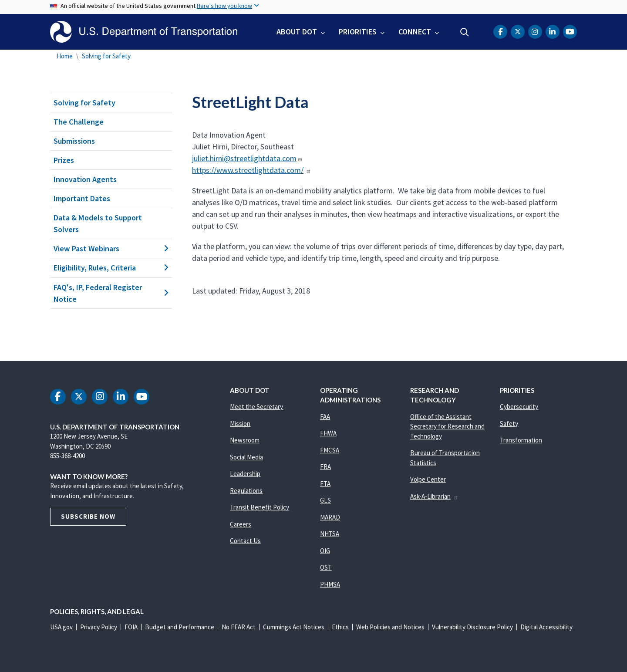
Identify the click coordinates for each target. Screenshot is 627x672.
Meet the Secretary (256, 407)
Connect (415, 32)
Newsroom (245, 440)
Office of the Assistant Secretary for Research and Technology (447, 426)
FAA (325, 417)
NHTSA (330, 534)
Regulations (246, 491)
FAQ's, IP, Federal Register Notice (111, 293)
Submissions (74, 141)
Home (65, 56)
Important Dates (82, 198)
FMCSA (330, 450)
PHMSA (330, 584)
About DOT (297, 32)
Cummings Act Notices (294, 627)
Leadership (245, 474)
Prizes (64, 160)
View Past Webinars (111, 248)
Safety (509, 424)
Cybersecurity (519, 407)
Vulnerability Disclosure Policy (472, 627)
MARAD (330, 517)
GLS (325, 500)
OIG (325, 551)
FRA (325, 467)
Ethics (340, 627)
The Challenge (79, 122)
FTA (325, 484)
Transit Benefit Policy (260, 507)
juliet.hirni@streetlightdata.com (247, 158)
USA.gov (61, 627)
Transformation (521, 440)
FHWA (328, 433)
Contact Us (245, 541)
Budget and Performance (180, 627)
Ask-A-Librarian (434, 496)
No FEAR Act (239, 627)
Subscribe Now (88, 516)
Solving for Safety (106, 56)
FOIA (131, 627)
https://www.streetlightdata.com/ (252, 170)
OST (326, 567)
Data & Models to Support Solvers (98, 223)
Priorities (358, 32)
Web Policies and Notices (390, 627)
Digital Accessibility (546, 627)
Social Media (246, 457)
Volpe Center (428, 479)
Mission (240, 424)
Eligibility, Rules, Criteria (111, 268)
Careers (241, 524)
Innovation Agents (85, 179)
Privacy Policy (99, 627)
